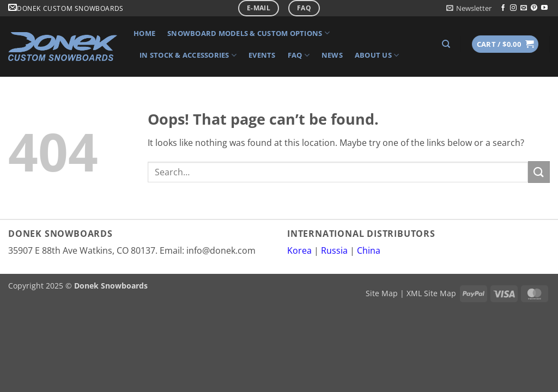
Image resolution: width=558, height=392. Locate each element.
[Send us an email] (524, 8)
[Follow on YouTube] (544, 8)
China (369, 250)
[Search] (446, 44)
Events (262, 55)
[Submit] (539, 172)
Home (144, 33)
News (332, 55)
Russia (334, 250)
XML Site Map (431, 293)
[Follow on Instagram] (513, 8)
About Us (377, 55)
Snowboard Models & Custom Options (248, 33)
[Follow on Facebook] (503, 8)
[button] (469, 8)
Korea (299, 250)
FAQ (299, 55)
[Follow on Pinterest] (534, 8)
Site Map (382, 293)
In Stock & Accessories (188, 55)
